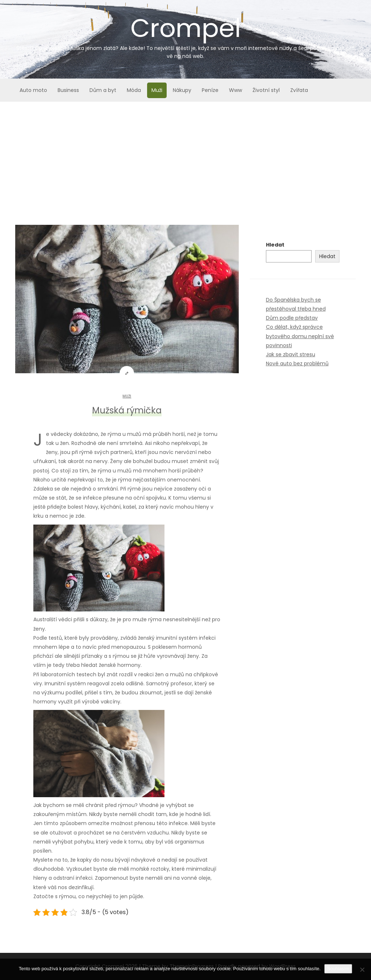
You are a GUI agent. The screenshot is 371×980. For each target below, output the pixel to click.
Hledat (275, 245)
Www (235, 90)
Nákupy (182, 90)
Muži (157, 90)
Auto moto (33, 90)
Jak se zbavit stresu (291, 354)
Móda (134, 90)
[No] (362, 970)
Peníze (210, 90)
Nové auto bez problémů (297, 363)
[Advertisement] (185, 156)
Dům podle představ (292, 318)
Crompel (185, 35)
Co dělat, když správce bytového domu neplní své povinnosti (300, 336)
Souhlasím (338, 969)
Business (68, 90)
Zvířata (299, 90)
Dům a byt (103, 90)
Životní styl (266, 90)
